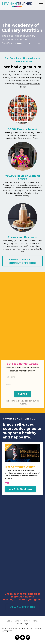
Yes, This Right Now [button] (20, 489)
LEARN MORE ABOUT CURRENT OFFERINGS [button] (22, 261)
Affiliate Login (22, 624)
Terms (36, 621)
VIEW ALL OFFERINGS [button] (23, 607)
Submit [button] (22, 394)
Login (9, 621)
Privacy (27, 621)
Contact (18, 621)
